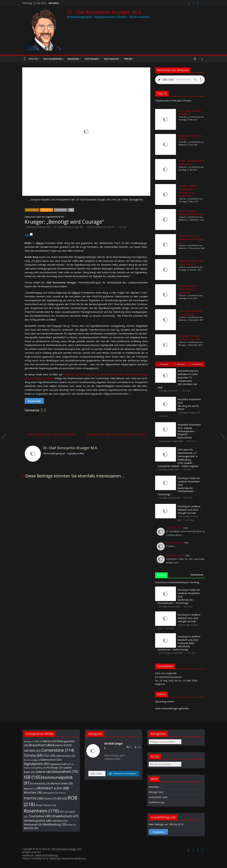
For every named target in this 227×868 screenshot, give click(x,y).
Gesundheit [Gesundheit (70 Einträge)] (65, 771)
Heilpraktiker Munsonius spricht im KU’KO (118, 434)
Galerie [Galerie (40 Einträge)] (43, 772)
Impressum (28, 855)
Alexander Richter (175, 555)
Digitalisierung (53, 59)
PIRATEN (111, 227)
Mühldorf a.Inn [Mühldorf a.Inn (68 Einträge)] (53, 788)
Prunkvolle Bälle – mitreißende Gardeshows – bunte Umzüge (179, 643)
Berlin (90, 227)
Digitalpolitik (100, 227)
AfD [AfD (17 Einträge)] (39, 741)
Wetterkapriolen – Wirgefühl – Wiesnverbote (189, 431)
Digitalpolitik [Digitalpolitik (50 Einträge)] (36, 764)
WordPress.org (156, 802)
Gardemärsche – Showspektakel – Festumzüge (179, 486)
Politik (33, 59)
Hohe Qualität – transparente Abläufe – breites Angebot (178, 458)
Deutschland (32, 210)
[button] (132, 276)
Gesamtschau (197, 575)
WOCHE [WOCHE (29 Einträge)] (31, 828)
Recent (180, 364)
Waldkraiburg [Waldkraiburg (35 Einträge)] (55, 824)
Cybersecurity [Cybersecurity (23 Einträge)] (65, 756)
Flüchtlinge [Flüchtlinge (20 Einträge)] (55, 768)
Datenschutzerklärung (46, 855)
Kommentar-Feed (158, 797)
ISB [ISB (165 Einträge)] (33, 777)
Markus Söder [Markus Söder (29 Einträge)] (62, 783)
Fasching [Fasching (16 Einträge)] (40, 768)
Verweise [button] (32, 410)
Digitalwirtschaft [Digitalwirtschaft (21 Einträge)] (60, 764)
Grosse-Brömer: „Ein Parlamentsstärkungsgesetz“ (191, 239)
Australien (91, 59)
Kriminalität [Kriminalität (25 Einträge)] (41, 783)
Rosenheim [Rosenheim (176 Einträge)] (41, 811)
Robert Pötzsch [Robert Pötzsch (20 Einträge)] (46, 805)
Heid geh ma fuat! (189, 510)
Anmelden (154, 787)
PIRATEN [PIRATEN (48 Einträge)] (33, 798)
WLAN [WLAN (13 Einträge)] (71, 825)
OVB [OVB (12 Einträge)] (62, 793)
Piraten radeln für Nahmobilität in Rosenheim (187, 289)
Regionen (73, 59)
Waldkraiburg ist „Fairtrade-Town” (49, 434)
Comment (197, 364)
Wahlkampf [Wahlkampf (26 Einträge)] (33, 825)
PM (71, 210)
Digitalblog (111, 59)
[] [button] (43, 410)
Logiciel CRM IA (174, 528)
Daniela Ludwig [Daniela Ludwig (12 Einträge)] (32, 760)
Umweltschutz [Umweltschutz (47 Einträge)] (65, 816)
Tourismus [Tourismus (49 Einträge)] (39, 816)
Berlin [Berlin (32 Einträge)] (50, 741)
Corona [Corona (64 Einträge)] (33, 755)
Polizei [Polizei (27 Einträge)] (50, 799)
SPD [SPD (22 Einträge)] (64, 812)
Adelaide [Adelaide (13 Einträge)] (29, 741)
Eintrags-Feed (156, 792)
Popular (163, 364)
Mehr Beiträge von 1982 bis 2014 (166, 824)
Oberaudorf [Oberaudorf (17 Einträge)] (50, 793)
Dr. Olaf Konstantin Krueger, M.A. (105, 12)
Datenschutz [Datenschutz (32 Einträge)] (51, 760)
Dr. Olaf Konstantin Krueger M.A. (69, 227)
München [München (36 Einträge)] (33, 792)
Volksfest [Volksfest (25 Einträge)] (59, 821)
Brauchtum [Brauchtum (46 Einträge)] (40, 745)
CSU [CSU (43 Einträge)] (49, 755)
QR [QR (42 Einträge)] (62, 798)
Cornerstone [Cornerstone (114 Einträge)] (58, 750)
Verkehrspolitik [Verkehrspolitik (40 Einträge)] (37, 820)
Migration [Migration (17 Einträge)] (30, 789)
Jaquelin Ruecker (175, 542)
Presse (128, 59)
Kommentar (61, 210)
